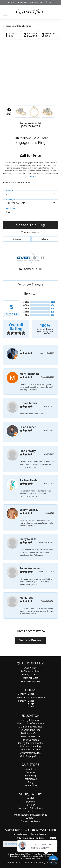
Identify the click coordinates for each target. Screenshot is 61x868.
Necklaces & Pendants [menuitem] (30, 808)
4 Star (26, 305)
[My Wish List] (36, 2)
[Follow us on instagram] (33, 705)
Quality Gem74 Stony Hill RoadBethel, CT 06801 (31, 674)
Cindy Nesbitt (28, 539)
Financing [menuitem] (30, 776)
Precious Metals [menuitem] (30, 740)
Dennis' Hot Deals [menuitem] (31, 821)
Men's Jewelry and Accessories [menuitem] (30, 815)
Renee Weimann (30, 568)
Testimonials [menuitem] (30, 779)
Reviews (31, 293)
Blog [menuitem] (30, 782)
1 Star (26, 315)
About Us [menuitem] (31, 769)
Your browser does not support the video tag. (31, 59)
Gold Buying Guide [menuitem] (30, 756)
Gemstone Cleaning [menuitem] (30, 750)
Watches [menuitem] (30, 818)
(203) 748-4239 (31, 126)
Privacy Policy (45, 863)
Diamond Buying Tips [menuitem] (30, 727)
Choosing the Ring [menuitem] (31, 730)
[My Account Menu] (22, 2)
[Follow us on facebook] (28, 705)
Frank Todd (27, 598)
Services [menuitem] (30, 772)
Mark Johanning (30, 374)
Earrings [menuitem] (30, 805)
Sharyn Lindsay (29, 510)
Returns (45, 239)
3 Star (26, 308)
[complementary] (37, 850)
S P (21, 350)
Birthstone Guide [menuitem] (30, 733)
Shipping (17, 239)
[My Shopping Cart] (50, 2)
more (33, 176)
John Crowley (28, 451)
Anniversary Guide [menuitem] (30, 753)
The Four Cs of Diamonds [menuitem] (31, 723)
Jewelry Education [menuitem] (30, 720)
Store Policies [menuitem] (31, 786)
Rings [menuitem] (30, 812)
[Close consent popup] (56, 863)
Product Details (30, 285)
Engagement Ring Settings (18, 26)
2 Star (26, 312)
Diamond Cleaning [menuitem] (30, 746)
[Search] (11, 2)
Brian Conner (28, 427)
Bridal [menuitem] (31, 798)
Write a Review (30, 640)
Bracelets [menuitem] (30, 802)
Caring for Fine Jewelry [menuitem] (31, 743)
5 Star (26, 302)
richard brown (28, 403)
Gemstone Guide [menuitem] (31, 737)
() (53, 302)
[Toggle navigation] (5, 14)
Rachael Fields (28, 480)
